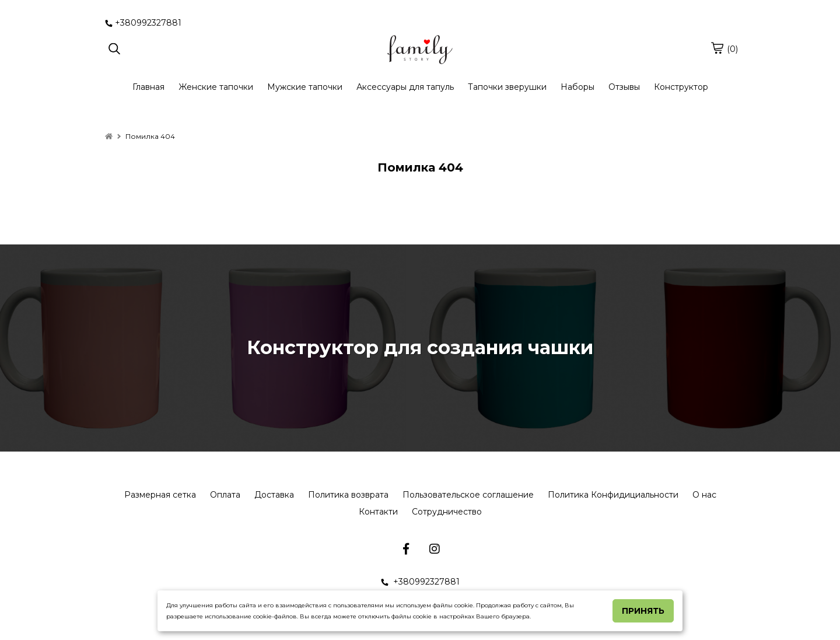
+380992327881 (143, 23)
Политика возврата (348, 495)
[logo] (420, 50)
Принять (643, 611)
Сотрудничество (447, 512)
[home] (109, 136)
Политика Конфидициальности (613, 495)
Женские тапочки (216, 87)
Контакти (378, 512)
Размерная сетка (160, 495)
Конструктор (681, 87)
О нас (704, 495)
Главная (148, 87)
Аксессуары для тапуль (405, 87)
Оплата (225, 495)
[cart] (717, 48)
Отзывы (624, 87)
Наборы (577, 87)
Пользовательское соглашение (468, 495)
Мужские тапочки (305, 87)
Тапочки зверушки (507, 87)
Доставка (274, 495)
